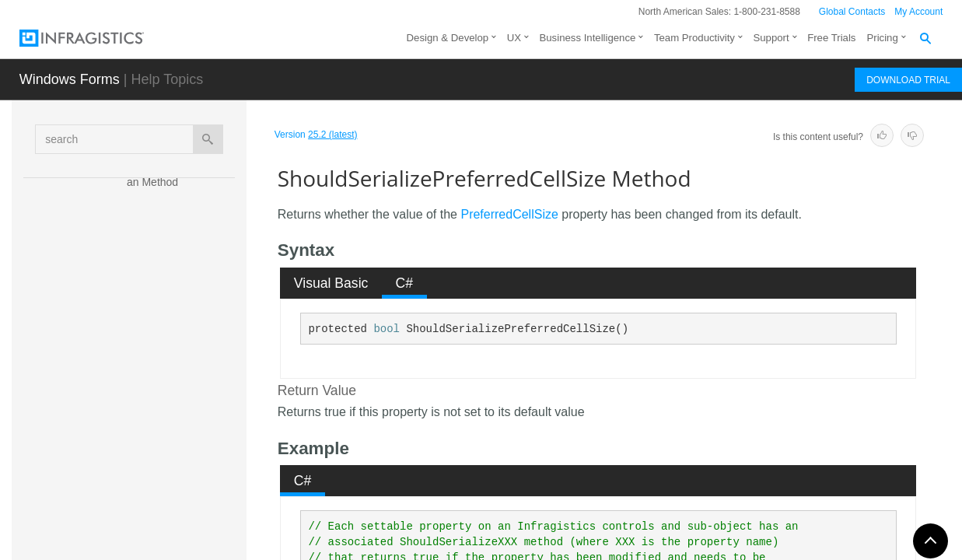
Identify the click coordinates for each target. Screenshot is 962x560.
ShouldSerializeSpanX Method (182, 474)
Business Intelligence (587, 38)
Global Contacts (852, 12)
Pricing (882, 38)
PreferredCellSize (509, 214)
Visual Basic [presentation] (331, 283)
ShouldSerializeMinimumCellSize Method (182, 217)
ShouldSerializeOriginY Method (184, 345)
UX (514, 38)
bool (387, 329)
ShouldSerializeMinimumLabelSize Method (182, 260)
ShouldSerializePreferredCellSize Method (183, 388)
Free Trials (831, 38)
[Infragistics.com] (97, 38)
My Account (918, 12)
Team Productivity (694, 38)
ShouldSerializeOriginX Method (184, 303)
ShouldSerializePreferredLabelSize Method (184, 431)
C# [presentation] (405, 283)
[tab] (331, 283)
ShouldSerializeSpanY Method (182, 516)
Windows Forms (70, 79)
